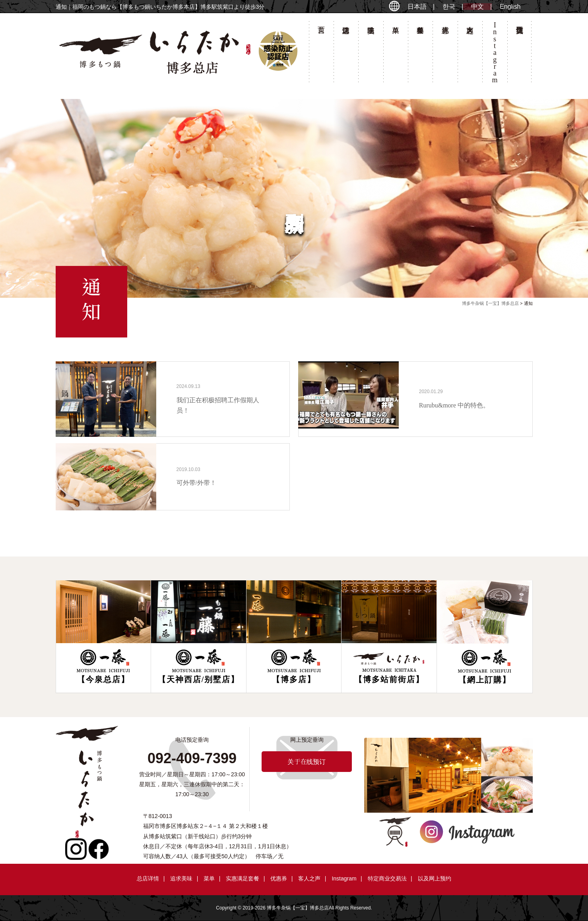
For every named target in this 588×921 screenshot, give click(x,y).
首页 (321, 54)
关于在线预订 (520, 54)
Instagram (344, 878)
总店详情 (346, 54)
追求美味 (371, 54)
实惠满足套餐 (243, 878)
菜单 (396, 54)
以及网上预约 (435, 878)
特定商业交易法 (387, 878)
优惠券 (445, 54)
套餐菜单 (420, 54)
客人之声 (470, 54)
